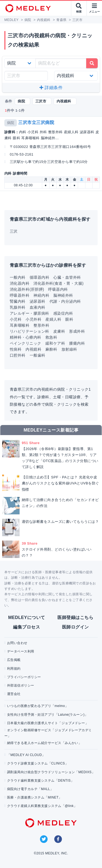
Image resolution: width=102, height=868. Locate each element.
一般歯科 (38, 355)
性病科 (16, 349)
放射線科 (69, 349)
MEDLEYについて (27, 617)
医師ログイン (75, 627)
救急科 (51, 337)
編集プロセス (27, 627)
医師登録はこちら (75, 617)
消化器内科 (20, 283)
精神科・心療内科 (26, 337)
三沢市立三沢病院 (36, 122)
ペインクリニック (26, 343)
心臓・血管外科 (67, 277)
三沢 (14, 231)
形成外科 (77, 331)
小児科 (16, 319)
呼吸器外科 (20, 295)
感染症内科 (63, 313)
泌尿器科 (38, 301)
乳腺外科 (18, 307)
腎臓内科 (18, 301)
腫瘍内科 (77, 343)
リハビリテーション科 (30, 331)
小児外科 (33, 319)
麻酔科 (51, 349)
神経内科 (41, 295)
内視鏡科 (33, 349)
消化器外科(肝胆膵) (27, 289)
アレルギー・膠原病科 (30, 313)
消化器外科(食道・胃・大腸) (58, 283)
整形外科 (41, 325)
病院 (11, 123)
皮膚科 (59, 331)
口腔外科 (18, 355)
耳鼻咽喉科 (20, 325)
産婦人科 (53, 319)
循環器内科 (39, 277)
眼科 (69, 319)
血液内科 (38, 307)
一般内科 (18, 277)
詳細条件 (51, 88)
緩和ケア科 (55, 343)
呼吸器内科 (58, 289)
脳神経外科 (63, 295)
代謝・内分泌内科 (65, 301)
